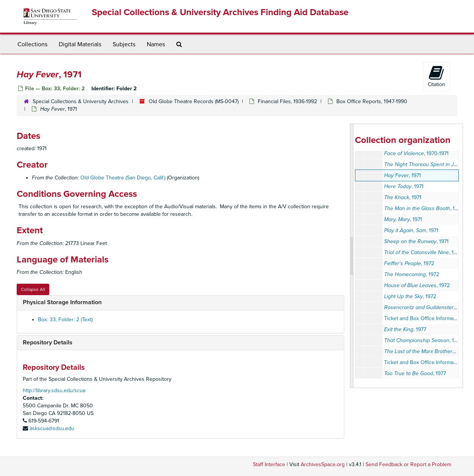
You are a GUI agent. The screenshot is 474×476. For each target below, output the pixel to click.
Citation (436, 76)
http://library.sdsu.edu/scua (54, 390)
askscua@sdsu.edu (52, 428)
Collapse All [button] (33, 289)
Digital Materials (80, 44)
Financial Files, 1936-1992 (287, 101)
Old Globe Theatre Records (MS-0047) (194, 101)
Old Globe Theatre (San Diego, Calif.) (123, 178)
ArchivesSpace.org (323, 464)
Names (156, 44)
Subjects (124, 44)
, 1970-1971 (416, 153)
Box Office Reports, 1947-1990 (372, 101)
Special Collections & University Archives (81, 101)
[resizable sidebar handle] (352, 256)
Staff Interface (269, 464)
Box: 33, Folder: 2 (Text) (65, 320)
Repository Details (48, 342)
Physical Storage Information (62, 302)
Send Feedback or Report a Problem (408, 464)
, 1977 (405, 329)
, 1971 (403, 175)
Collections (32, 44)
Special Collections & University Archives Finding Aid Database (220, 12)
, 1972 (409, 263)
